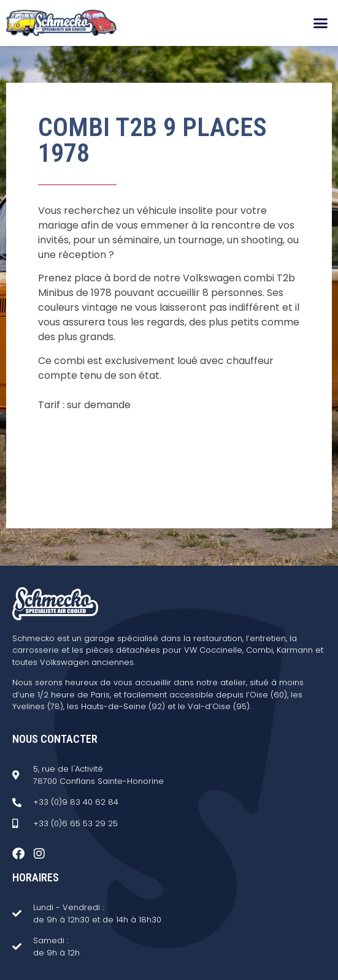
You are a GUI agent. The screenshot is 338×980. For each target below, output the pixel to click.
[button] (320, 23)
